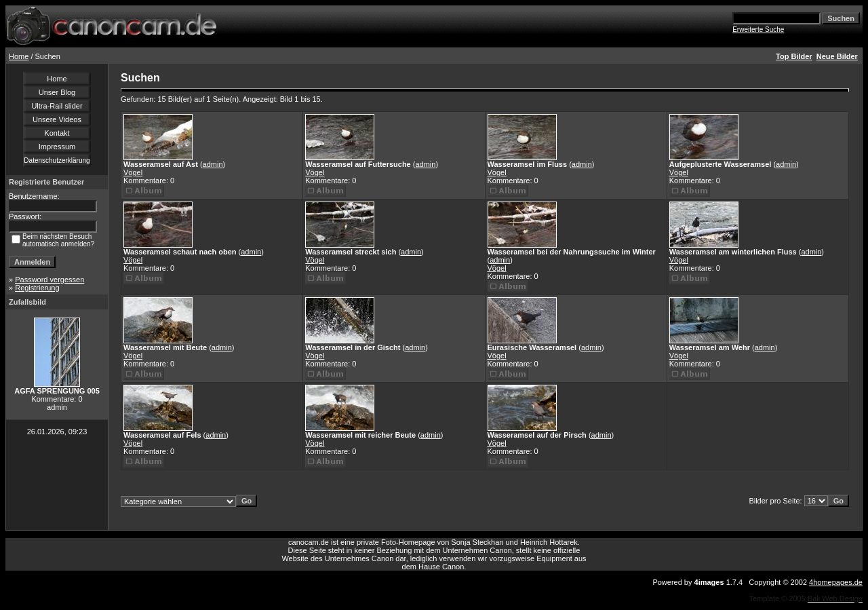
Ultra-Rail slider (57, 106)
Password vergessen (50, 280)
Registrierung (37, 288)
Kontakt (57, 133)
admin (213, 164)
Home (19, 56)
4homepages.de (836, 582)
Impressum (57, 147)
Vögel (133, 172)
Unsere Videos (57, 119)
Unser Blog (57, 92)
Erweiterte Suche (758, 30)
